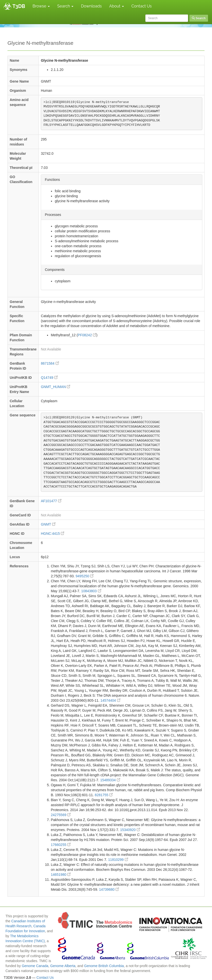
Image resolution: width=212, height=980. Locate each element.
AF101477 (51, 501)
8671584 (50, 363)
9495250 (85, 576)
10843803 (91, 591)
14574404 (110, 700)
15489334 (110, 780)
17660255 (61, 845)
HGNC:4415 (53, 534)
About (117, 6)
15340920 (130, 830)
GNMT (48, 524)
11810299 (118, 860)
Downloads (91, 6)
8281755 (104, 795)
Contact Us (142, 6)
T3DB (19, 6)
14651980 (61, 875)
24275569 (61, 815)
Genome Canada (35, 966)
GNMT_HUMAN (55, 387)
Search (65, 6)
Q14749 (49, 378)
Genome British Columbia (104, 966)
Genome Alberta (63, 966)
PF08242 (87, 335)
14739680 (109, 889)
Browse (41, 6)
